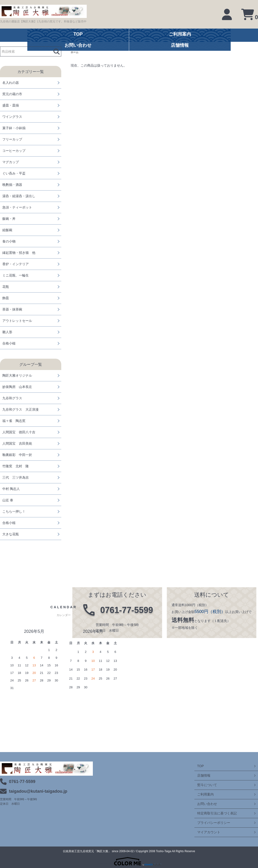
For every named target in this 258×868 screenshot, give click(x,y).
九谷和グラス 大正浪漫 (20, 409)
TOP (198, 766)
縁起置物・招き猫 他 (19, 253)
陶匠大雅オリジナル (17, 375)
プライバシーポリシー (211, 823)
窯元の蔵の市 (12, 94)
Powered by (129, 861)
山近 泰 (8, 500)
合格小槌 (9, 343)
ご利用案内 (203, 794)
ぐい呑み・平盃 (14, 173)
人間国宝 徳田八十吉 (19, 432)
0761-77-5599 (22, 782)
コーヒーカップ (14, 151)
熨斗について (204, 785)
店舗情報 (201, 775)
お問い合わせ (204, 804)
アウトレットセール (17, 321)
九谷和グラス (12, 398)
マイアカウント (206, 832)
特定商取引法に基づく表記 (214, 813)
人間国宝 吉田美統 (17, 443)
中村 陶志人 (11, 489)
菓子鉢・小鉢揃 (14, 128)
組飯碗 (7, 230)
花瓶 (6, 287)
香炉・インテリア (16, 264)
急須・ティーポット (17, 207)
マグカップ (11, 162)
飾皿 (6, 298)
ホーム (75, 52)
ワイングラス (12, 117)
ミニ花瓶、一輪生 (16, 275)
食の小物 (9, 241)
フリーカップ (12, 139)
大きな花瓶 (11, 534)
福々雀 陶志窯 (14, 421)
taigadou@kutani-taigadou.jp (38, 791)
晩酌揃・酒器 (12, 185)
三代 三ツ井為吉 (16, 477)
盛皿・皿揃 (11, 105)
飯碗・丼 (9, 219)
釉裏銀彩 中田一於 (17, 455)
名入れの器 (11, 83)
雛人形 (7, 332)
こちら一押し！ (14, 511)
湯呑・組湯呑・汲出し (19, 196)
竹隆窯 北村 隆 (16, 466)
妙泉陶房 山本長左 (17, 387)
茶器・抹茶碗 (12, 309)
